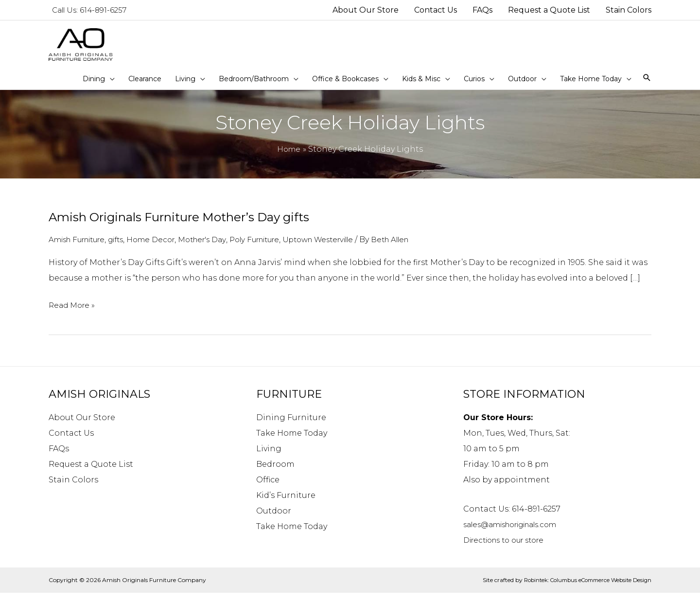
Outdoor (274, 520)
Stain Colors (73, 488)
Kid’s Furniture (286, 504)
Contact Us (71, 442)
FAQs (59, 457)
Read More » (73, 314)
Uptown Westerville (354, 249)
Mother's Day (222, 249)
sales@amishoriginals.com (518, 533)
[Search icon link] (646, 87)
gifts (128, 249)
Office (268, 488)
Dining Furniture (291, 426)
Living (269, 457)
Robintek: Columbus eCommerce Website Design (582, 589)
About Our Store (82, 426)
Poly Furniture (281, 249)
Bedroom (275, 473)
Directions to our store (509, 549)
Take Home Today (292, 442)
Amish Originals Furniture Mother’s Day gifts (190, 226)
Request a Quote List (91, 473)
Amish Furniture (82, 249)
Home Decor (166, 249)
